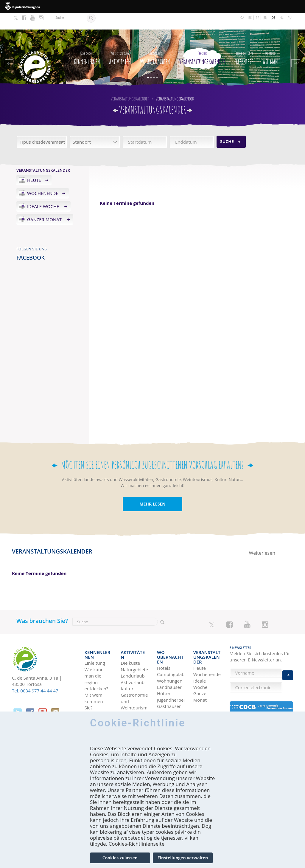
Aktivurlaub (133, 656)
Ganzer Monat (45, 203)
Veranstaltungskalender (202, 40)
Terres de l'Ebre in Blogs (203, 705)
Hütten (164, 666)
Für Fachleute (95, 691)
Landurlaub (133, 650)
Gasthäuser (169, 679)
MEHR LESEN (152, 488)
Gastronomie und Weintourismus (134, 675)
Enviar (288, 671)
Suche (227, 125)
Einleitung (95, 637)
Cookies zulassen (120, 858)
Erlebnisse (244, 40)
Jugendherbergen (171, 672)
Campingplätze (171, 647)
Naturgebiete (134, 644)
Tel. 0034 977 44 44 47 (35, 674)
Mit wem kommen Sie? (94, 675)
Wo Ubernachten (155, 40)
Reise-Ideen (205, 692)
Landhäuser (169, 660)
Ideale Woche (44, 190)
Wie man (270, 40)
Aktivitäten (120, 40)
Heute (34, 164)
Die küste (130, 637)
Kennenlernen (87, 40)
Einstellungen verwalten (183, 858)
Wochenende (43, 177)
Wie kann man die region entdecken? (97, 653)
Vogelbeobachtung (134, 695)
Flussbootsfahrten (134, 688)
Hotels (164, 640)
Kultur (127, 663)
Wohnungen (170, 653)
